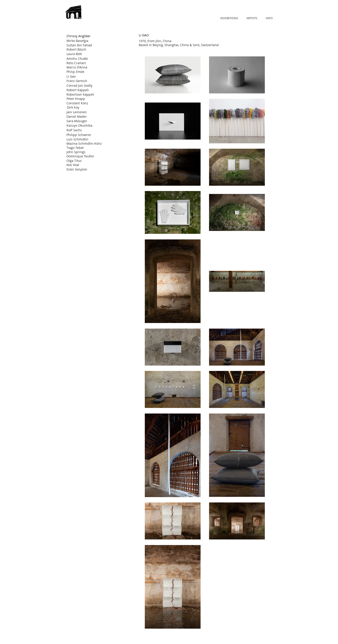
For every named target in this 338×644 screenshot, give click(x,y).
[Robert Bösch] (82, 49)
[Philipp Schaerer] (82, 135)
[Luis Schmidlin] (82, 139)
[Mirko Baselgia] (82, 41)
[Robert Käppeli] (82, 90)
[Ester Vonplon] (82, 169)
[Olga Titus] (83, 161)
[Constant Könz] (82, 103)
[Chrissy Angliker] (85, 36)
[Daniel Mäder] (82, 117)
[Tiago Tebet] (83, 148)
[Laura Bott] (82, 54)
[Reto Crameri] (82, 63)
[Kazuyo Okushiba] (82, 126)
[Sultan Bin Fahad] (82, 45)
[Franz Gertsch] (82, 81)
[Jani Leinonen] (82, 112)
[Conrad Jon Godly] (82, 86)
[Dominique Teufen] (82, 156)
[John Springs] (82, 152)
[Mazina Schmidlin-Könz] (84, 143)
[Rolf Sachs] (82, 130)
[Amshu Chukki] (82, 59)
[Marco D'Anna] (82, 67)
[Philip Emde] (82, 72)
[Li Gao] (82, 76)
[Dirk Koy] (83, 107)
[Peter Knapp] (82, 99)
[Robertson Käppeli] (82, 94)
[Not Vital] (82, 165)
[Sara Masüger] (82, 121)
